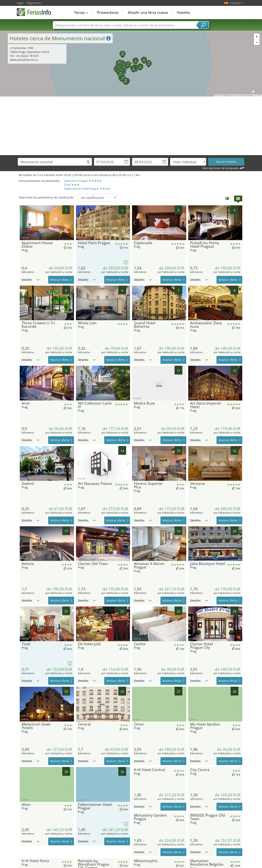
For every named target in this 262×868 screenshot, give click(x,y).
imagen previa (22, 223)
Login (20, 3)
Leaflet (219, 96)
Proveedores (108, 13)
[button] (131, 64)
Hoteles (184, 13)
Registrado (34, 3)
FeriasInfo (36, 12)
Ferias (81, 13)
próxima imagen (72, 223)
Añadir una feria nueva (148, 13)
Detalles (30, 280)
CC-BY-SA (258, 96)
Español (237, 3)
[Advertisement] (131, 126)
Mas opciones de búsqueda (221, 168)
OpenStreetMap (238, 96)
